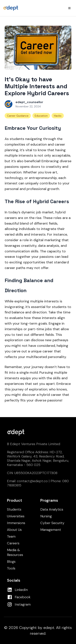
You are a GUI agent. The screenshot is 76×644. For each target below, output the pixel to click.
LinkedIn (21, 590)
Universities (16, 516)
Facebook (23, 597)
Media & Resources (15, 552)
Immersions (16, 523)
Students (14, 509)
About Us (14, 530)
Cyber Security (52, 523)
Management (51, 530)
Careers (13, 543)
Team (11, 536)
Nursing (46, 516)
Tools (11, 568)
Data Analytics (52, 509)
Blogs (11, 562)
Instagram (23, 604)
